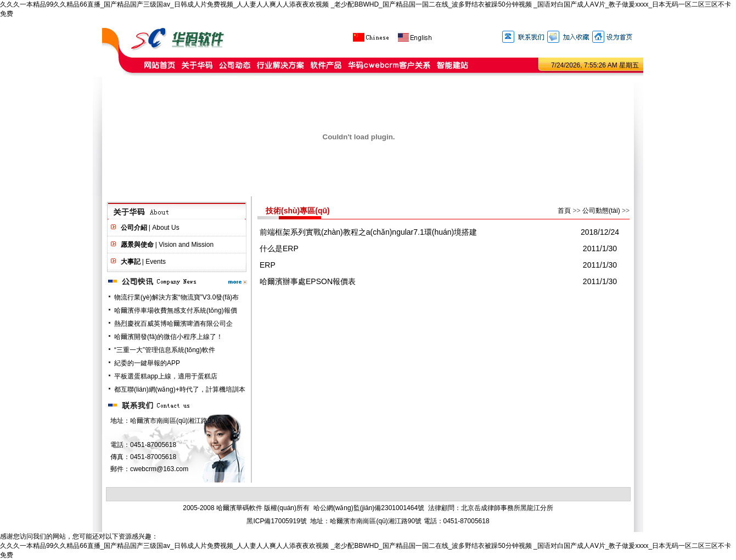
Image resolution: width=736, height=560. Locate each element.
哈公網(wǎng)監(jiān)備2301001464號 (369, 508)
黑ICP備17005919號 (276, 521)
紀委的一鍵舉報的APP (147, 363)
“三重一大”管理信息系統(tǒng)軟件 (165, 350)
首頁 (564, 211)
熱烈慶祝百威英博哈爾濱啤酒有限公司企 (173, 324)
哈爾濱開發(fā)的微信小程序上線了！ (168, 337)
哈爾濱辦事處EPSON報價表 (308, 281)
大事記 (131, 262)
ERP (268, 265)
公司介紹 (134, 228)
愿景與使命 (137, 245)
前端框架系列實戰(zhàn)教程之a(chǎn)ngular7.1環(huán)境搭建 (368, 232)
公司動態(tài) (601, 211)
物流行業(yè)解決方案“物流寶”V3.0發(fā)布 (176, 297)
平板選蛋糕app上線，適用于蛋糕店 (166, 376)
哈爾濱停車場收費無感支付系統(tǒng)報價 (176, 310)
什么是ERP (279, 248)
